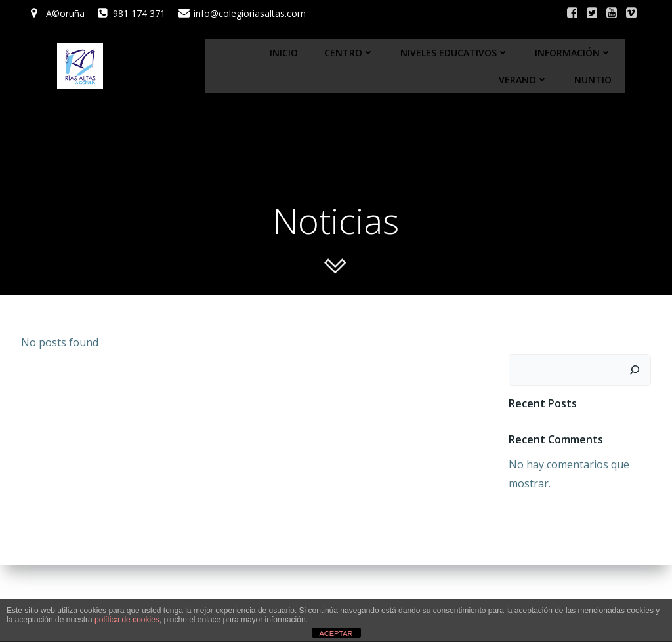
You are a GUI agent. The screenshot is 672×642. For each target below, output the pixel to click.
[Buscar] (635, 370)
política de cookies (127, 620)
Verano (523, 80)
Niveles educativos (454, 53)
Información (573, 53)
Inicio (284, 53)
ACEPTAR (336, 633)
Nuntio (593, 80)
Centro (349, 53)
